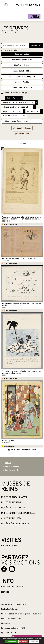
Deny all (24, 642)
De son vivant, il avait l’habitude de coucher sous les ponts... (22, 304)
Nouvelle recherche (22, 128)
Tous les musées (22, 54)
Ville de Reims (7, 605)
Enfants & (9, 546)
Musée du (22, 77)
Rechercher (36, 46)
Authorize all (12, 642)
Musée (34, 16)
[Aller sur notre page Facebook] (4, 569)
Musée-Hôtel (22, 88)
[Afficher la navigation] (6, 5)
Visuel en (15, 93)
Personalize (34, 642)
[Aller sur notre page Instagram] (12, 569)
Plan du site (6, 623)
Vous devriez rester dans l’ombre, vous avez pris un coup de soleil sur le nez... (21, 372)
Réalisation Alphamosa (10, 609)
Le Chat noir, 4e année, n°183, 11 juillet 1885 (20, 258)
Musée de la (22, 71)
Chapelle (22, 82)
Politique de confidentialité (11, 619)
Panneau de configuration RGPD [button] (13, 628)
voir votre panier (22, 134)
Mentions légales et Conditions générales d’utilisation (21, 614)
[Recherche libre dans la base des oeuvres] (15, 46)
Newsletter (6, 592)
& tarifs (12, 587)
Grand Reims (21, 605)
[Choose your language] (9, 633)
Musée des (22, 60)
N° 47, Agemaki (8, 441)
